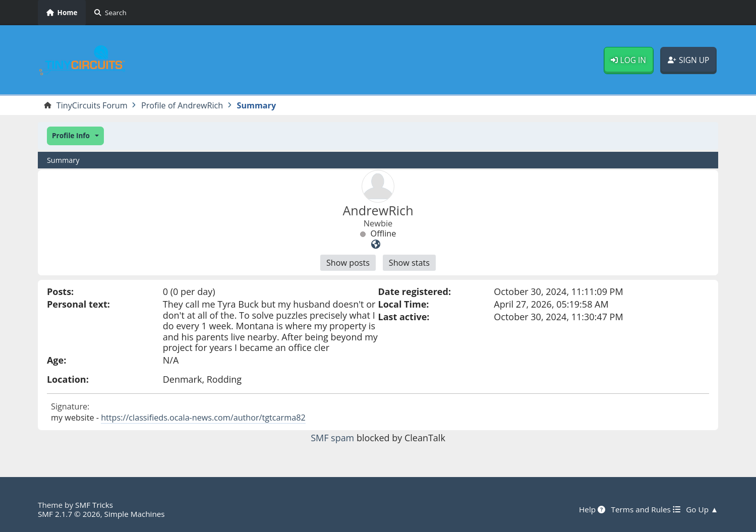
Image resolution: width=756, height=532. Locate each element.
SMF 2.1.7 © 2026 (69, 514)
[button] (75, 136)
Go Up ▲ (702, 509)
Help (592, 509)
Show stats (409, 263)
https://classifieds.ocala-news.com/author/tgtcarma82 (203, 418)
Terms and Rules (645, 509)
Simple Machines (135, 514)
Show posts (348, 263)
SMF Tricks (94, 505)
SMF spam (332, 438)
